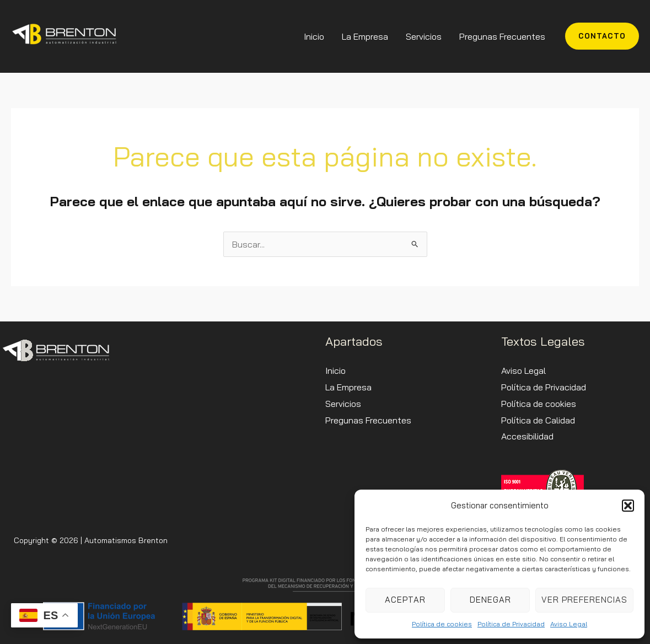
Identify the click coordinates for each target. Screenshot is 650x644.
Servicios (424, 36)
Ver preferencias (584, 600)
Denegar (490, 600)
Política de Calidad (538, 420)
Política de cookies (442, 624)
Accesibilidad (527, 436)
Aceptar (405, 600)
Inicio (314, 36)
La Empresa (365, 36)
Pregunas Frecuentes (502, 36)
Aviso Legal (569, 624)
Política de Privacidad (511, 624)
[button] (628, 506)
